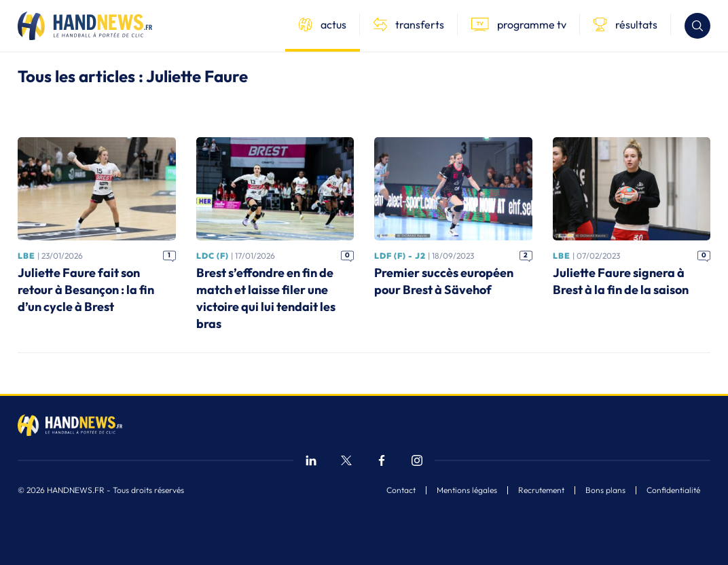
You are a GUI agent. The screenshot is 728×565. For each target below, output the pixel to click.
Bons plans (605, 490)
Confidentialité (673, 490)
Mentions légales (467, 490)
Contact (401, 490)
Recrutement (541, 490)
